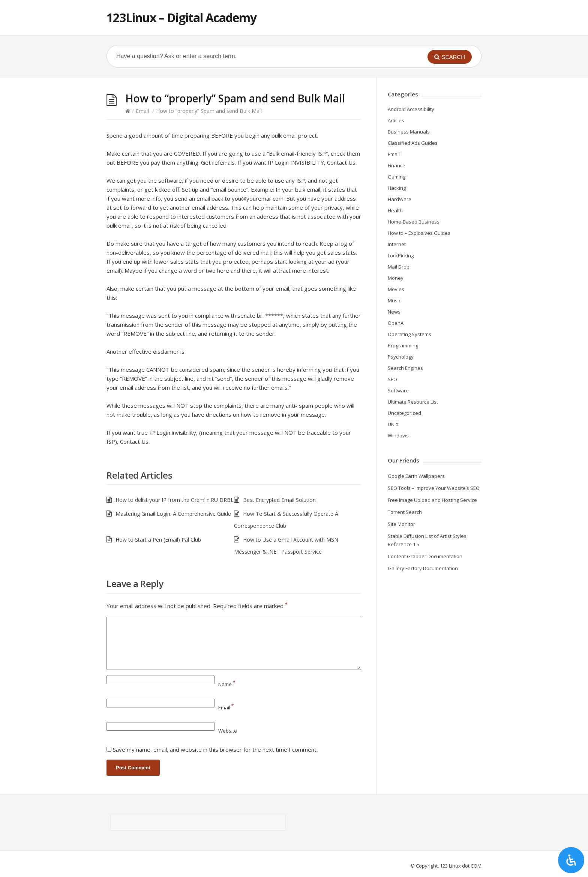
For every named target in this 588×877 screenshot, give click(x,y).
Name (227, 684)
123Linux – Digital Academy (181, 17)
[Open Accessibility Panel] (571, 860)
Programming (403, 345)
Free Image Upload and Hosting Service (432, 500)
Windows (398, 435)
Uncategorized (404, 413)
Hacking (397, 188)
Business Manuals (409, 132)
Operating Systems (409, 334)
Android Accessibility (411, 109)
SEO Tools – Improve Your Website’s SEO (434, 488)
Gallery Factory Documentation (423, 568)
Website (228, 731)
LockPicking (401, 255)
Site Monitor (401, 524)
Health (395, 210)
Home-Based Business (414, 222)
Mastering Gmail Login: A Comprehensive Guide (173, 514)
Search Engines (405, 368)
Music (394, 300)
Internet (397, 244)
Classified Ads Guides (413, 143)
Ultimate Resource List (413, 402)
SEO (392, 379)
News (394, 312)
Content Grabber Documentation (425, 556)
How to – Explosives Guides (419, 233)
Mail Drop (399, 267)
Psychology (401, 357)
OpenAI (396, 323)
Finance (397, 165)
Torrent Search (405, 512)
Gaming (397, 177)
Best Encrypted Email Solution (279, 500)
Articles (396, 120)
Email (142, 111)
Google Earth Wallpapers (416, 476)
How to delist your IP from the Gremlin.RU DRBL (175, 500)
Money (396, 278)
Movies (396, 289)
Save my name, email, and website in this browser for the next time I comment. (215, 749)
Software (398, 390)
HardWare (400, 199)
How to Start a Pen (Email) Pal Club (158, 540)
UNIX (393, 424)
